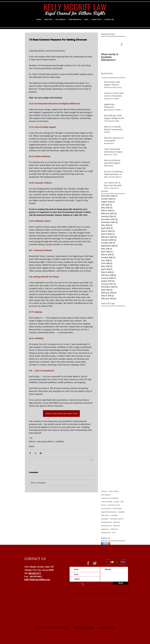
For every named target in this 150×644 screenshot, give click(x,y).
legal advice (105, 515)
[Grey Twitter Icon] (95, 563)
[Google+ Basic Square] (109, 544)
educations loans (114, 505)
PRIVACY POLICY (107, 627)
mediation (105, 519)
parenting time (107, 522)
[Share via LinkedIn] (41, 453)
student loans (106, 532)
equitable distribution (109, 512)
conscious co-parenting (110, 498)
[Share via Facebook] (30, 453)
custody (117, 502)
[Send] (121, 583)
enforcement (117, 508)
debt (122, 502)
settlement (114, 529)
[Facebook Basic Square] (102, 544)
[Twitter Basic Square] (106, 544)
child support (106, 495)
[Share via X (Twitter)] (35, 453)
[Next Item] (122, 44)
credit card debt (107, 502)
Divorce (32, 446)
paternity (117, 522)
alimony (104, 491)
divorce (32, 441)
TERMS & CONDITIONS (84, 627)
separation (105, 529)
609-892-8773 (35, 573)
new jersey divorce (46, 441)
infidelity (60, 441)
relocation (117, 526)
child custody (113, 491)
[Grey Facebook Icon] (88, 563)
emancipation (106, 508)
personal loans (106, 526)
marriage (114, 515)
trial (114, 532)
